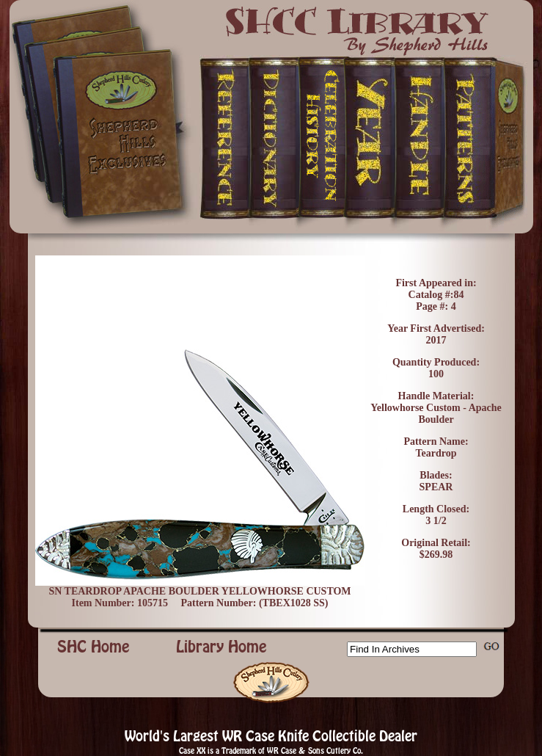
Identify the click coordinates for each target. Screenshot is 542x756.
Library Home (221, 647)
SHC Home (94, 647)
